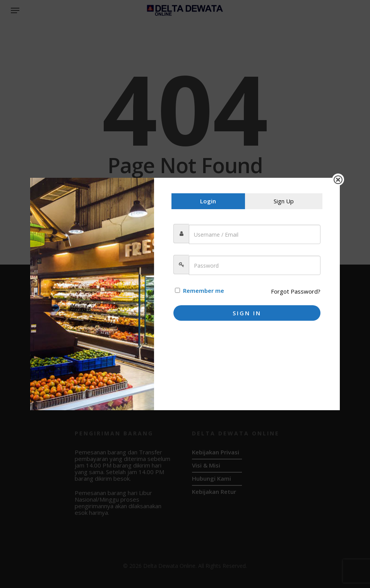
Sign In (247, 313)
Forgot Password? (296, 291)
